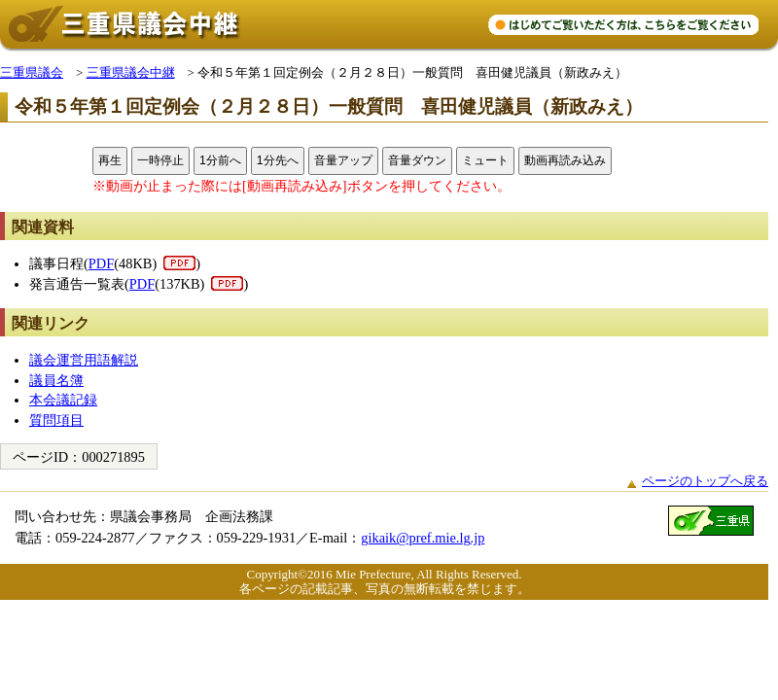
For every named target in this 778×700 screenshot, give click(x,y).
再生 (110, 160)
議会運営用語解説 (84, 360)
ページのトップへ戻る (705, 481)
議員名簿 (56, 380)
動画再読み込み (565, 160)
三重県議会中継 (131, 72)
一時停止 (160, 160)
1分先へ (278, 160)
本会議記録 (63, 400)
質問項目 (56, 420)
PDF (101, 263)
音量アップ (343, 160)
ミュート (485, 160)
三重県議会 (32, 72)
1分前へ (220, 160)
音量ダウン (417, 160)
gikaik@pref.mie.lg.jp (423, 538)
